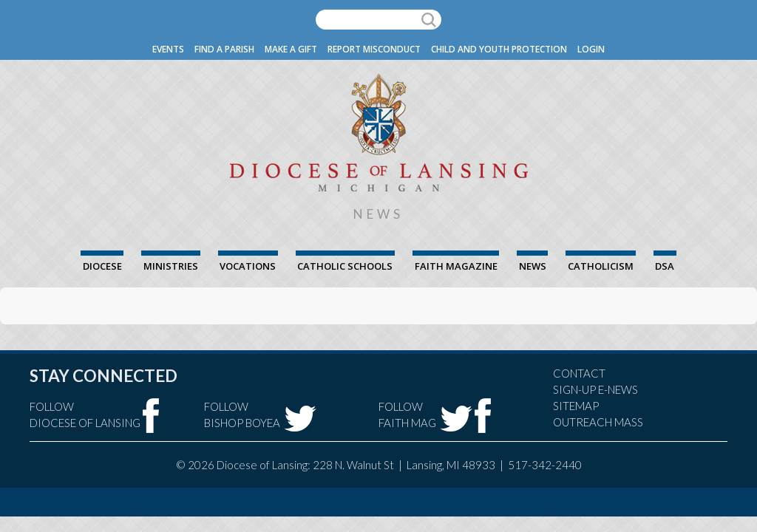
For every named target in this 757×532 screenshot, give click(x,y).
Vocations (248, 266)
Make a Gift (291, 49)
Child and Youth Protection (499, 49)
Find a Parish (224, 49)
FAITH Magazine (456, 266)
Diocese (102, 266)
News (533, 266)
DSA (665, 266)
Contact (579, 373)
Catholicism (601, 266)
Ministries (171, 266)
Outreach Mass (598, 422)
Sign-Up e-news (595, 389)
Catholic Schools (345, 266)
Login (591, 49)
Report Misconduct (374, 49)
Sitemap (576, 406)
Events (168, 49)
